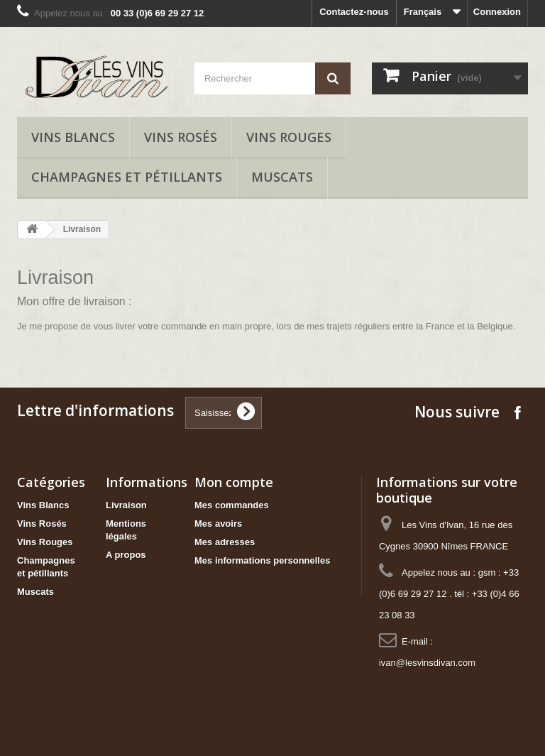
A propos (126, 555)
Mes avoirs (218, 524)
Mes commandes (232, 505)
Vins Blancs (73, 137)
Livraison (126, 505)
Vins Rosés (181, 137)
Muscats (282, 177)
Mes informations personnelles (262, 560)
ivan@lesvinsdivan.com (427, 663)
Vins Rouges (289, 137)
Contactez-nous (354, 12)
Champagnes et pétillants (127, 177)
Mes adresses (225, 542)
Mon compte (234, 482)
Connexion (497, 12)
